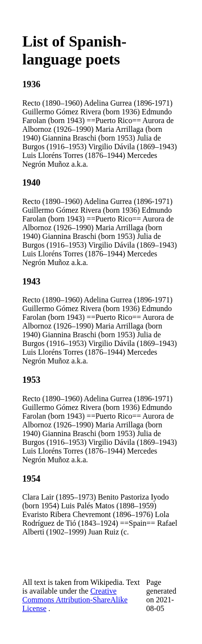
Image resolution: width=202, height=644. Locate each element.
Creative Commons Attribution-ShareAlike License (75, 600)
